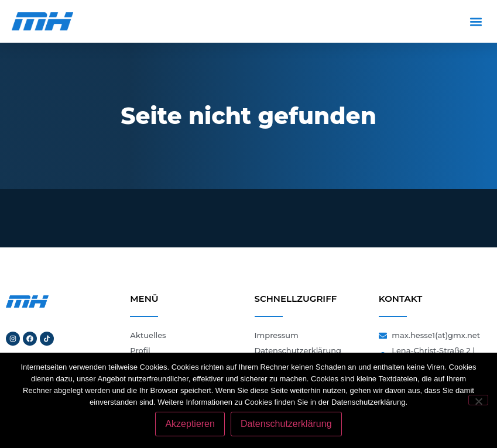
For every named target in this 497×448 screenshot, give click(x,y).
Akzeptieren (190, 424)
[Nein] (478, 400)
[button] (476, 21)
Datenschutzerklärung (286, 424)
